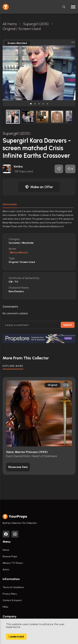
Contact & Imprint (12, 600)
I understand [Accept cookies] (16, 637)
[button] (31, 104)
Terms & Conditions (13, 587)
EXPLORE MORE (13, 366)
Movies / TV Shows (13, 563)
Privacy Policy (10, 594)
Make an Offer (39, 187)
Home (6, 550)
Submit (68, 325)
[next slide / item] (73, 73)
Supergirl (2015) (16, 133)
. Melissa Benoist (18, 252)
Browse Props (10, 556)
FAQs (5, 607)
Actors (6, 570)
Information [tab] (10, 204)
